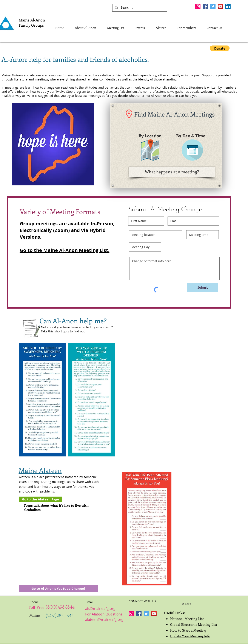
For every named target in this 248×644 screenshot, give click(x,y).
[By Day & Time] (191, 136)
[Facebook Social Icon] (205, 6)
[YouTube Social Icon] (220, 6)
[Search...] (139, 8)
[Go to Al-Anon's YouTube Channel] (58, 588)
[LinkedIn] (228, 6)
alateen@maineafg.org (104, 619)
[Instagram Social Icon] (198, 6)
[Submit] (203, 288)
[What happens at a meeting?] (172, 172)
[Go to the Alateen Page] (40, 499)
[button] (220, 48)
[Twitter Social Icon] (213, 6)
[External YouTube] (58, 540)
